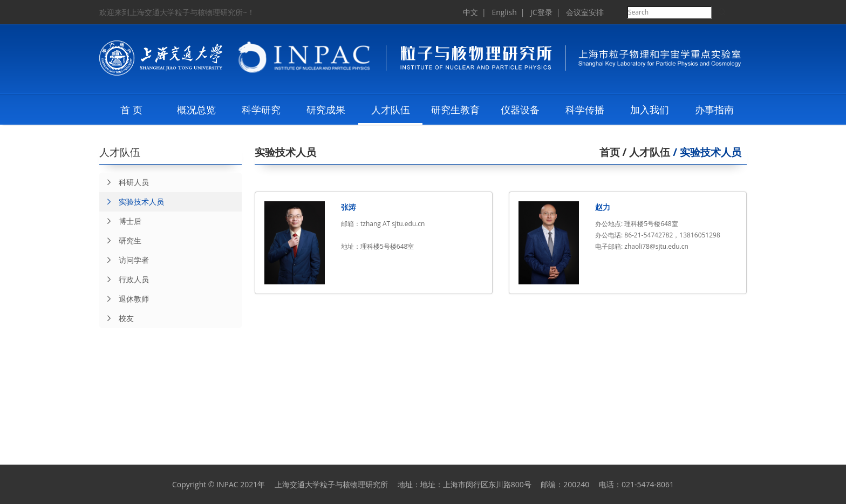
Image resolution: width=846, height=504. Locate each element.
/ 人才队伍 (645, 152)
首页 (610, 152)
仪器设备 (520, 110)
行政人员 (124, 280)
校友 (117, 318)
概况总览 (196, 110)
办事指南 (714, 110)
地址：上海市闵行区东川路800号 (476, 484)
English (504, 12)
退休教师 (124, 299)
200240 (576, 484)
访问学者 (124, 260)
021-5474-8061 (648, 484)
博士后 (120, 221)
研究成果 (326, 110)
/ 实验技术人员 (706, 152)
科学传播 (585, 110)
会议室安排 (585, 12)
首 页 (131, 110)
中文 (470, 12)
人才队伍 (391, 110)
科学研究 (261, 110)
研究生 (120, 241)
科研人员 (124, 182)
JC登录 (541, 12)
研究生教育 (455, 110)
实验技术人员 (132, 202)
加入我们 (650, 110)
